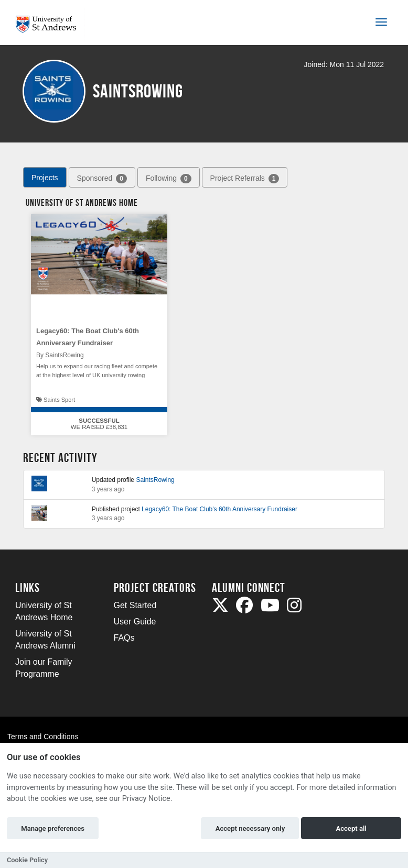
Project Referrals (245, 179)
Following (169, 179)
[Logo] (50, 24)
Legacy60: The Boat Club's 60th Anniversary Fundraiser (219, 509)
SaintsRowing (155, 480)
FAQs (124, 638)
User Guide (135, 622)
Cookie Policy (27, 860)
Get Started (135, 605)
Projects (45, 178)
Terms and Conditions (43, 737)
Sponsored (102, 179)
